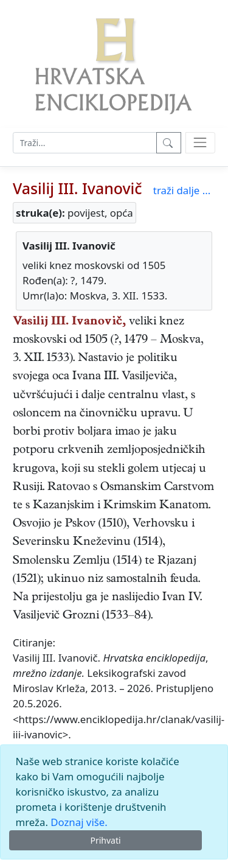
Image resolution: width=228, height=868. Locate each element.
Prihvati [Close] (105, 840)
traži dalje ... (182, 190)
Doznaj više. (79, 822)
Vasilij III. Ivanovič (77, 188)
